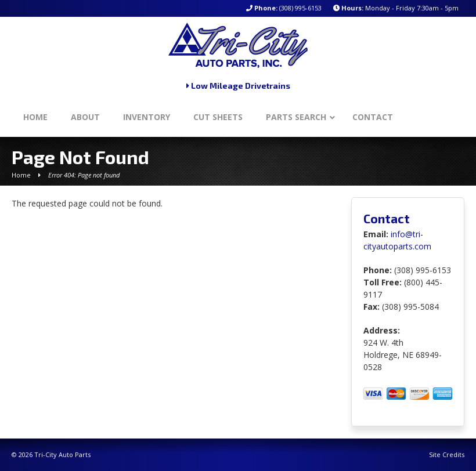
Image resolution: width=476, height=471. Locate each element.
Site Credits (447, 454)
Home (21, 175)
